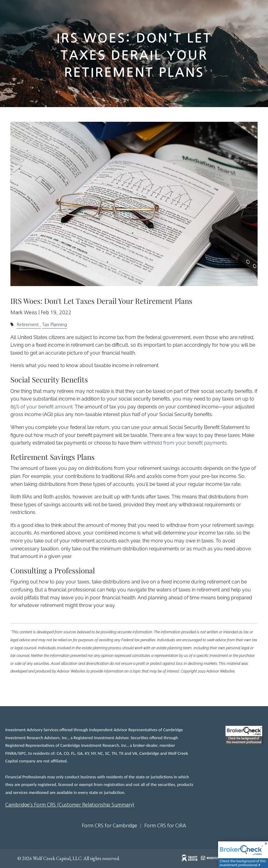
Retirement (28, 325)
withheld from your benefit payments (185, 443)
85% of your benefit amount (42, 407)
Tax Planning (55, 325)
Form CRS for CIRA (165, 825)
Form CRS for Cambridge (109, 825)
